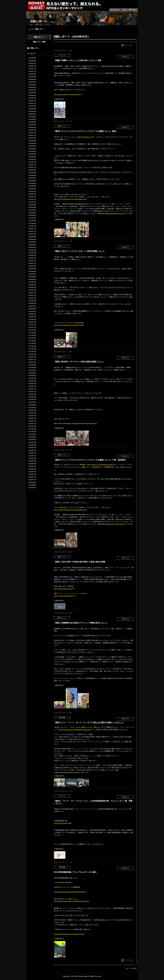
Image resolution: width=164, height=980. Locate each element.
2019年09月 (32, 269)
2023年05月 (32, 151)
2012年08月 (32, 482)
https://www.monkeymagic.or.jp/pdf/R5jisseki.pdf (70, 892)
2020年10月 (32, 234)
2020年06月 (32, 245)
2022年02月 (32, 191)
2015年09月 (32, 397)
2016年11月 (32, 360)
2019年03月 (32, 285)
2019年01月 (32, 290)
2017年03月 (32, 349)
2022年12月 (32, 165)
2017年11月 (32, 328)
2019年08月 (32, 271)
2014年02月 (32, 448)
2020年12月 (32, 229)
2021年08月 (32, 207)
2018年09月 (32, 301)
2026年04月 (32, 58)
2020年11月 (32, 231)
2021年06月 (32, 213)
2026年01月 (32, 66)
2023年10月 (32, 138)
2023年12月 (32, 133)
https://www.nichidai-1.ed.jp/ (63, 589)
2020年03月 (32, 253)
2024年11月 (32, 103)
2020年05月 (32, 247)
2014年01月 (32, 450)
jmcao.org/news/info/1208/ (63, 823)
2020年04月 (32, 250)
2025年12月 (32, 69)
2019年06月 (32, 277)
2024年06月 (32, 117)
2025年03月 (32, 93)
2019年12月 (32, 261)
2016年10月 (32, 362)
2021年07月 (32, 210)
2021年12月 (32, 197)
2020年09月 (32, 237)
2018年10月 (32, 298)
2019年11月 (32, 263)
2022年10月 (32, 170)
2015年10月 (32, 394)
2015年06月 (32, 405)
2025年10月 (32, 74)
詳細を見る (125, 57)
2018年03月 (32, 317)
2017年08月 (32, 336)
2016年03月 (32, 381)
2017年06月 (32, 341)
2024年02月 (32, 127)
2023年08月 (32, 143)
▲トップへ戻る (131, 968)
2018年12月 (32, 293)
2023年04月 (32, 154)
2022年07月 (32, 178)
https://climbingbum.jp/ (85, 137)
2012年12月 (32, 477)
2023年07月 (32, 146)
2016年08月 (32, 368)
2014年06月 (32, 437)
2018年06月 (32, 309)
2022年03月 (32, 189)
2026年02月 (32, 63)
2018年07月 (32, 306)
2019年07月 (32, 274)
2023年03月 (32, 157)
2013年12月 (32, 453)
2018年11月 (32, 295)
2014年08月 (32, 432)
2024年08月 (32, 111)
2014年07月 (32, 434)
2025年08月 (32, 79)
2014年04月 (32, 442)
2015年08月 (32, 400)
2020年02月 (32, 255)
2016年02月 (32, 384)
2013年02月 (32, 472)
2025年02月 (32, 95)
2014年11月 (32, 424)
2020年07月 (32, 242)
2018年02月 (32, 320)
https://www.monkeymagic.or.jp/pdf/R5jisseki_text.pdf (71, 901)
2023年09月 (32, 141)
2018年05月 (32, 312)
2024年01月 (32, 130)
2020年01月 (32, 258)
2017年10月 (32, 330)
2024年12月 (32, 101)
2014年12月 (32, 421)
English (125, 10)
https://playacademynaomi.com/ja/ (113, 213)
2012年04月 (32, 488)
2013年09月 (32, 461)
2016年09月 (32, 365)
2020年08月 (32, 239)
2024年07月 (32, 114)
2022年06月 (32, 181)
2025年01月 (32, 98)
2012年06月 (32, 485)
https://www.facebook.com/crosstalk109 (67, 94)
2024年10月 (32, 106)
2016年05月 (32, 376)
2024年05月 (32, 119)
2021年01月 (32, 226)
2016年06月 (32, 373)
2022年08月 (32, 175)
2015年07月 (32, 402)
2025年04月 (32, 90)
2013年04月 (32, 469)
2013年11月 (32, 456)
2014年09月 (32, 429)
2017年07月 (32, 338)
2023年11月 (32, 135)
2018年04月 (32, 314)
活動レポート (39, 37)
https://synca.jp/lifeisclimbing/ (64, 596)
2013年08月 (32, 464)
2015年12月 (32, 389)
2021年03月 (32, 221)
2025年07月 (32, 82)
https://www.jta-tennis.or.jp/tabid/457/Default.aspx (75, 730)
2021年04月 (32, 218)
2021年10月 (32, 202)
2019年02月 (32, 287)
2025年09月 (32, 77)
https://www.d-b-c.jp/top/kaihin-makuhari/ (100, 465)
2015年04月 (32, 410)
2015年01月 (32, 418)
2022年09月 (32, 173)
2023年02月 (32, 159)
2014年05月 (32, 440)
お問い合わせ (133, 10)
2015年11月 (32, 392)
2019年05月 (32, 279)
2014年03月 (32, 445)
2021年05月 (32, 215)
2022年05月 (32, 183)
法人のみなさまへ (115, 10)
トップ (31, 29)
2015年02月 (32, 416)
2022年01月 (32, 194)
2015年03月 (32, 413)
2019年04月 (32, 282)
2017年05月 (32, 343)
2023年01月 (32, 162)
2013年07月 (32, 466)
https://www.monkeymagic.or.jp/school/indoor (69, 325)
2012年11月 (32, 480)
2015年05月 (32, 408)
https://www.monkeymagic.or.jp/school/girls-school (70, 199)
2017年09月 (32, 333)
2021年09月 (32, 205)
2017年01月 (32, 354)
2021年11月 (32, 199)
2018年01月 (32, 322)
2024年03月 (32, 125)
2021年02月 (32, 223)
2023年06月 (32, 149)
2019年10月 (32, 266)
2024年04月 (32, 122)
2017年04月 (32, 346)
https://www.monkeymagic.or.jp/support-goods (69, 934)
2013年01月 (32, 474)
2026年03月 (32, 61)
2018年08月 (32, 303)
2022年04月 (32, 186)
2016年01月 (32, 386)
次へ (131, 45)
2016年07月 (32, 370)
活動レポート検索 (39, 42)
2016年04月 (32, 378)
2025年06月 (32, 85)
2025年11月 (32, 71)
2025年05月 (32, 87)
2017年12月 (32, 325)
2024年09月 (32, 109)
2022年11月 (32, 167)
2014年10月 (32, 426)
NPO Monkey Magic (81, 976)
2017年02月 (32, 351)
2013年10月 (32, 458)
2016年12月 (32, 357)
